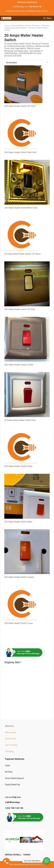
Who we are (11, 732)
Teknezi (44, 865)
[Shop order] (27, 63)
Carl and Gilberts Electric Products (25, 26)
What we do (11, 739)
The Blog (9, 751)
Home (7, 26)
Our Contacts (11, 745)
